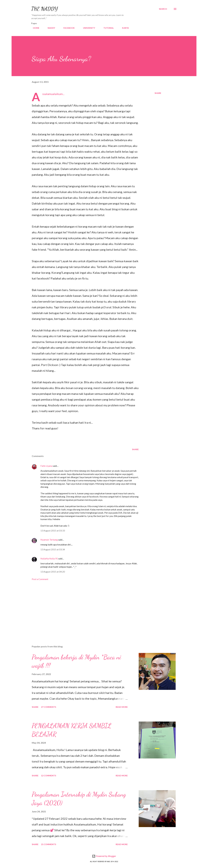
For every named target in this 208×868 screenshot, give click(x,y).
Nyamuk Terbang (49, 540)
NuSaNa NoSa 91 (49, 558)
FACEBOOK (67, 28)
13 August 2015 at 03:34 (53, 549)
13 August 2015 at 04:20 (53, 572)
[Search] (163, 9)
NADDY (50, 28)
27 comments (49, 707)
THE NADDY (44, 9)
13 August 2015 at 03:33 (53, 531)
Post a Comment (40, 579)
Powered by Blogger (104, 856)
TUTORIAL (107, 28)
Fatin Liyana (46, 466)
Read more (122, 707)
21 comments (49, 844)
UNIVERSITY (87, 28)
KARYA (124, 28)
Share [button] (158, 93)
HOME (34, 28)
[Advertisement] (81, 609)
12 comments (49, 776)
